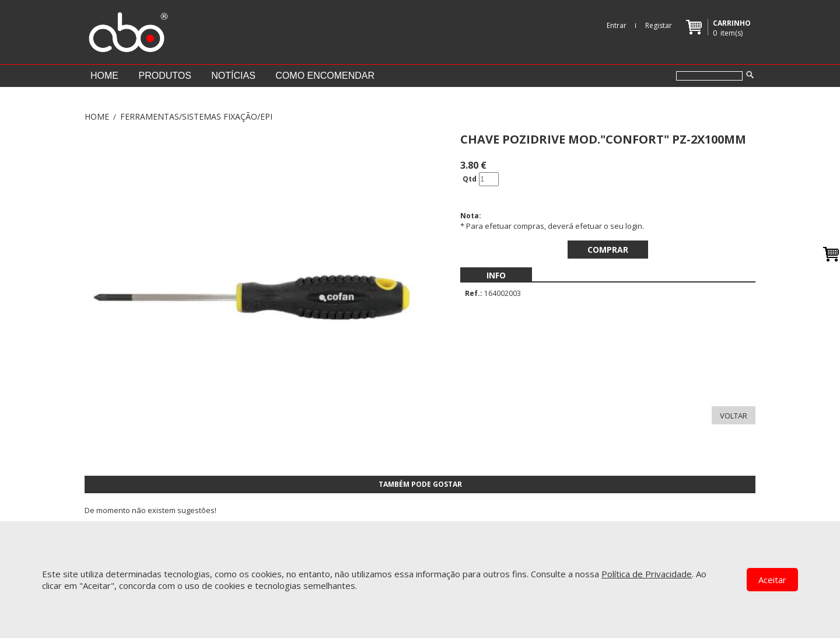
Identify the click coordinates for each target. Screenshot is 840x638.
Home (104, 76)
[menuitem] (496, 275)
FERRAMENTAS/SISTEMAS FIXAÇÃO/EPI (196, 116)
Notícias (233, 76)
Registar (659, 25)
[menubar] (496, 275)
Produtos (164, 76)
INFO (496, 275)
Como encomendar (325, 76)
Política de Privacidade (647, 574)
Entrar (617, 25)
